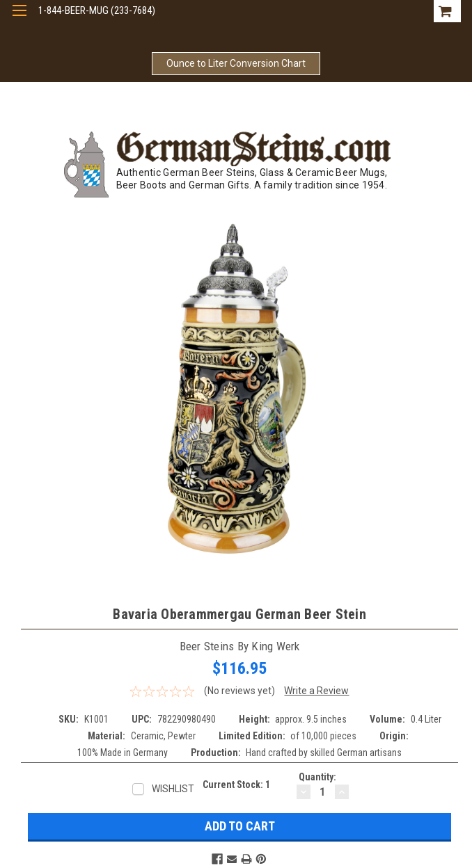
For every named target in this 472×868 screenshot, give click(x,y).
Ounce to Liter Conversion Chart (236, 63)
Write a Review (316, 691)
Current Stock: (236, 785)
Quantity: (317, 777)
